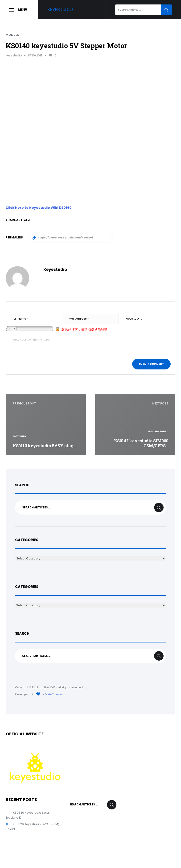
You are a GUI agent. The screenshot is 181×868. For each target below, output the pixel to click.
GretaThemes (54, 694)
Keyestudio (60, 10)
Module (12, 35)
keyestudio (14, 55)
